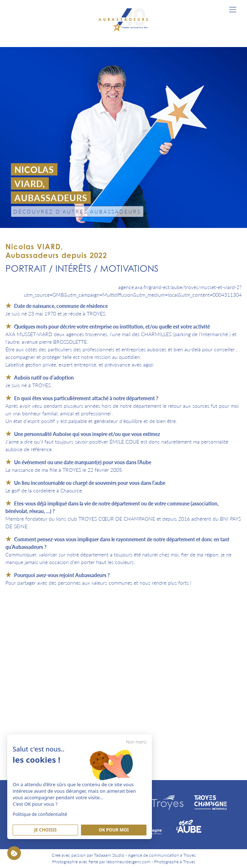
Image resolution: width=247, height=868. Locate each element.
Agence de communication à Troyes (162, 855)
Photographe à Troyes (175, 862)
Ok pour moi (114, 830)
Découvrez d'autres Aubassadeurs (77, 211)
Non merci (136, 742)
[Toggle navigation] (233, 10)
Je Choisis (45, 830)
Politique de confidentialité (40, 814)
